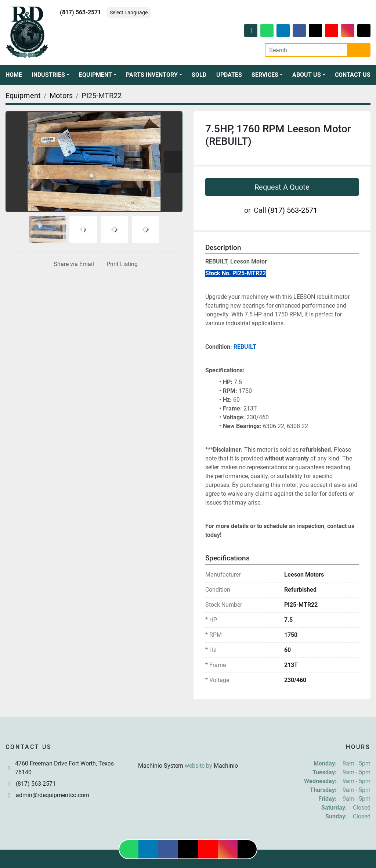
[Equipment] (23, 96)
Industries (48, 75)
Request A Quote (282, 187)
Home (14, 75)
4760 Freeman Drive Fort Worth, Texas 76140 (64, 768)
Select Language (129, 12)
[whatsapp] (267, 31)
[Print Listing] (121, 264)
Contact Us (353, 75)
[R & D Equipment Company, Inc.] (188, 748)
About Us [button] (307, 75)
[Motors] (61, 96)
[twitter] (315, 31)
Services (265, 75)
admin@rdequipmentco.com (53, 795)
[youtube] (332, 31)
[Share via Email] (72, 264)
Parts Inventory (152, 75)
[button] (50, 75)
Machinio (226, 766)
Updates (229, 75)
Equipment (95, 75)
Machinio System (161, 766)
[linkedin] (283, 31)
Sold (199, 75)
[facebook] (299, 31)
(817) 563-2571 (80, 12)
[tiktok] (364, 31)
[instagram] (348, 31)
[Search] (306, 50)
